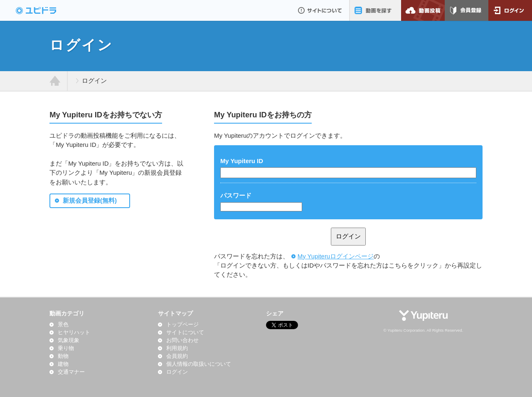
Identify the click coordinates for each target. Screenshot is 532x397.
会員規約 (177, 356)
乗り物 (66, 348)
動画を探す (375, 10)
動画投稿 (423, 10)
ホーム (55, 81)
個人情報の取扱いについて (199, 364)
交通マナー (71, 372)
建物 (63, 364)
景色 (63, 325)
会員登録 (467, 10)
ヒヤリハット (74, 332)
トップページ (182, 325)
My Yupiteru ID (242, 161)
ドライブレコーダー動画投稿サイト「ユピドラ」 (45, 10)
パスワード (236, 196)
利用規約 (177, 348)
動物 (63, 356)
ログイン (510, 10)
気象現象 (69, 340)
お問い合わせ (182, 340)
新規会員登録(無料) (90, 201)
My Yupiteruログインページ (336, 256)
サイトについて (320, 10)
